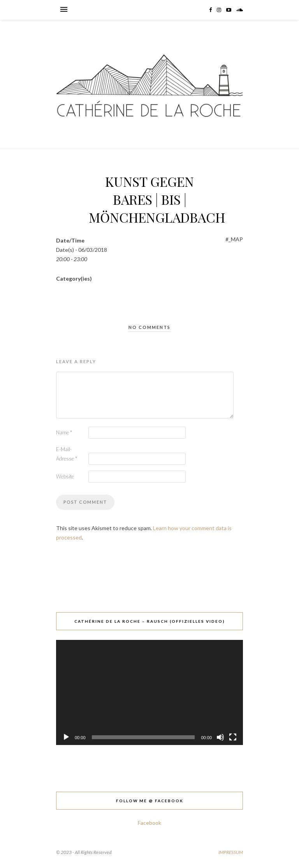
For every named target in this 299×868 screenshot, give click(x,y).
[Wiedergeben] (66, 737)
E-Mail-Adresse (67, 454)
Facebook (149, 823)
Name (64, 432)
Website (65, 476)
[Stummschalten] (220, 737)
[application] (149, 692)
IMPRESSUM (231, 852)
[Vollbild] (233, 737)
